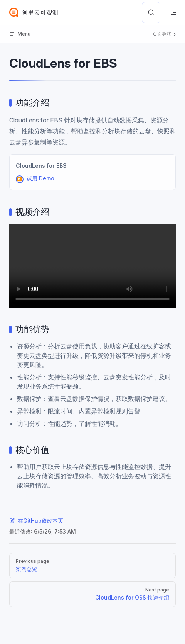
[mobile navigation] (173, 12)
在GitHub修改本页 (36, 521)
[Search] (151, 13)
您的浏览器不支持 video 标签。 (92, 266)
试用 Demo (40, 178)
